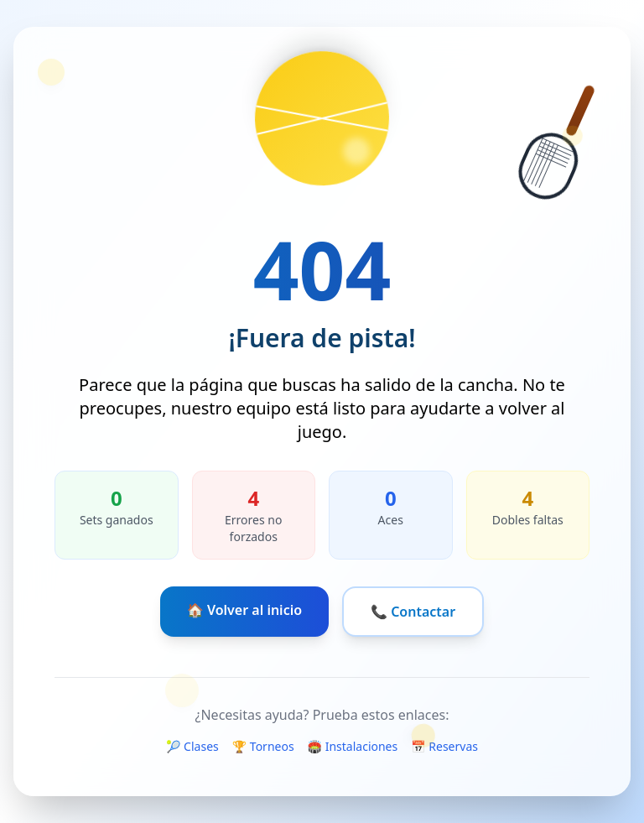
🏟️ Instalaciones (353, 746)
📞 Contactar (413, 612)
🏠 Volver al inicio (244, 610)
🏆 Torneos (263, 746)
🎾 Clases (192, 746)
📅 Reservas (444, 746)
